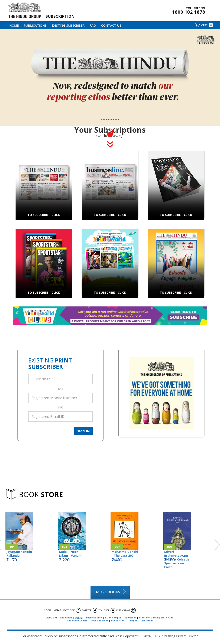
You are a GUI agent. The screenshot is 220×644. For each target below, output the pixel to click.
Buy (12, 547)
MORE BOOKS (108, 592)
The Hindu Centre (77, 621)
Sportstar (130, 618)
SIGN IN (83, 431)
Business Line (94, 618)
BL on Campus (113, 618)
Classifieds (147, 621)
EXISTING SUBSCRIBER (68, 25)
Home (14, 25)
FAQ (93, 25)
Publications (35, 25)
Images (133, 621)
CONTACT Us (111, 25)
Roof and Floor (99, 621)
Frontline (144, 618)
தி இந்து (79, 618)
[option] (31, 536)
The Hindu (66, 618)
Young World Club (163, 618)
